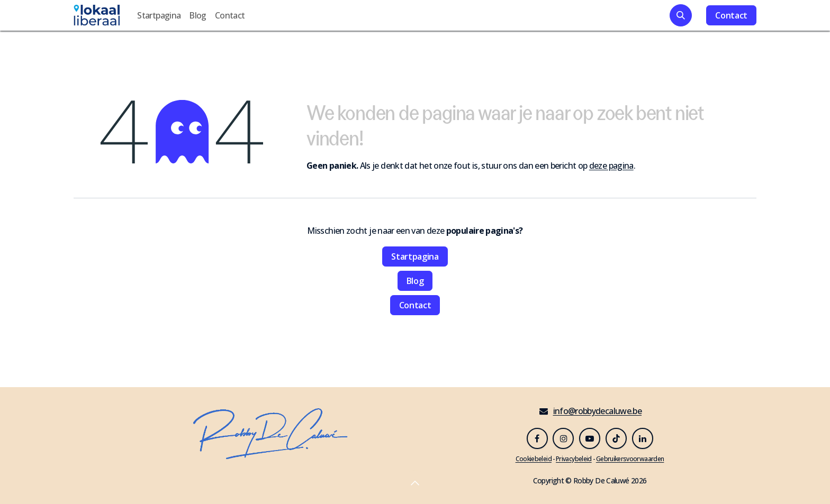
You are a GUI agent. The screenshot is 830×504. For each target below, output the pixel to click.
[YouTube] (590, 438)
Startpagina (415, 256)
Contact (731, 15)
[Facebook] (537, 438)
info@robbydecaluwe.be (598, 411)
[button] (681, 15)
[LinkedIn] (643, 438)
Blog (415, 281)
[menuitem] (159, 15)
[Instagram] (563, 438)
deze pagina (611, 166)
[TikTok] (616, 438)
